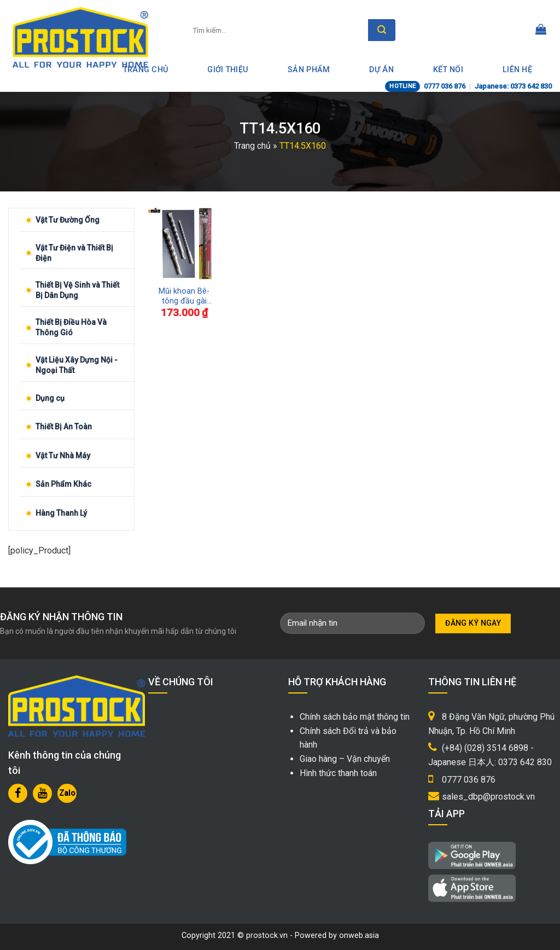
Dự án (381, 70)
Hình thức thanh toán (338, 773)
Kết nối (448, 70)
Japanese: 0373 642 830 (513, 86)
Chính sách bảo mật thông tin (355, 717)
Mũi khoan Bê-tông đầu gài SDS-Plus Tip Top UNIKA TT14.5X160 (184, 297)
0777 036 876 (445, 86)
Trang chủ (252, 146)
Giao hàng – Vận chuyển (345, 759)
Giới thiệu (228, 70)
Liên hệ (517, 70)
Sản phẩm (309, 70)
